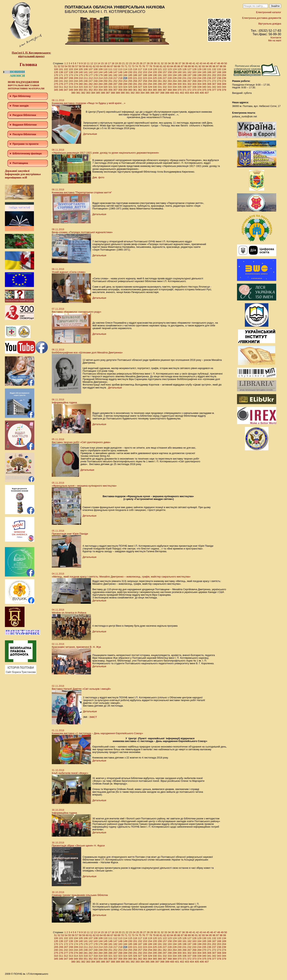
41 (194, 63)
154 (150, 72)
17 (109, 63)
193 (170, 75)
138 (71, 72)
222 (140, 78)
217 (115, 78)
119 (150, 69)
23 (130, 63)
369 (175, 90)
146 (110, 72)
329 (150, 87)
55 (70, 66)
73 (133, 66)
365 (155, 90)
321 (110, 87)
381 (78, 93)
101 (61, 69)
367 (165, 90)
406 (202, 93)
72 (129, 66)
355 (105, 90)
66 (108, 66)
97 (217, 66)
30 (155, 63)
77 (147, 66)
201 (209, 75)
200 (204, 75)
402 (182, 93)
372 (189, 90)
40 (190, 63)
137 (66, 72)
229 (174, 78)
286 (110, 84)
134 (224, 69)
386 (103, 93)
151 (135, 72)
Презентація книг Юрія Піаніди (70, 534)
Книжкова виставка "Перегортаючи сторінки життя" (82, 192)
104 (76, 69)
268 (194, 81)
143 (96, 72)
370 (180, 90)
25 (137, 63)
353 (96, 90)
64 (101, 66)
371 (184, 90)
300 (180, 84)
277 (66, 84)
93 (203, 66)
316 (86, 87)
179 (101, 75)
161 (184, 72)
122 (165, 69)
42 (197, 63)
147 (115, 72)
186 (135, 75)
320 (105, 87)
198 (194, 75)
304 (199, 84)
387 (108, 93)
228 (170, 78)
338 (194, 87)
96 (214, 66)
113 (120, 69)
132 (214, 69)
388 (113, 93)
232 (189, 78)
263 (170, 81)
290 (130, 84)
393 (138, 93)
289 (125, 84)
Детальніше (90, 134)
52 (59, 66)
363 (145, 90)
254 (125, 81)
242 (66, 81)
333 (170, 87)
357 (115, 90)
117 (140, 69)
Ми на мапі (275, 40)
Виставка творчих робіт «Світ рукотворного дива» (81, 442)
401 (177, 93)
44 (204, 63)
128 (194, 69)
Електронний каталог (269, 12)
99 (224, 66)
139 (76, 72)
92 (200, 66)
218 (120, 78)
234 (199, 78)
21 (124, 63)
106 (86, 69)
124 (175, 69)
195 (180, 75)
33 (166, 63)
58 (80, 66)
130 (204, 69)
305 (204, 84)
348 (71, 90)
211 (86, 78)
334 (175, 87)
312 (66, 87)
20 (120, 63)
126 (184, 69)
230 (180, 78)
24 (134, 63)
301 (184, 84)
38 (183, 63)
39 (187, 63)
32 (162, 63)
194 (175, 75)
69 (119, 66)
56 (73, 66)
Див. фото (98, 177)
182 (115, 75)
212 (91, 78)
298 (170, 84)
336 (184, 87)
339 (199, 87)
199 (199, 75)
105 (81, 69)
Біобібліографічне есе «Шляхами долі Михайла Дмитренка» (87, 352)
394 (143, 93)
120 (155, 69)
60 (87, 66)
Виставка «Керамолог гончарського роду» (76, 312)
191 (160, 75)
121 (160, 69)
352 (91, 90)
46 (212, 63)
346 (61, 90)
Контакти (276, 38)
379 (224, 90)
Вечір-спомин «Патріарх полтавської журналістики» (82, 232)
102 (66, 69)
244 (76, 81)
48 (219, 63)
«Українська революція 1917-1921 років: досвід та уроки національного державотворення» (105, 153)
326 (135, 87)
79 (154, 66)
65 (105, 66)
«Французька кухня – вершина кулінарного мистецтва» (84, 486)
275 (56, 84)
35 (173, 63)
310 (56, 87)
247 (91, 81)
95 (210, 66)
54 (66, 66)
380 (73, 93)
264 (175, 81)
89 (189, 66)
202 (214, 75)
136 (61, 72)
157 (165, 72)
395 (147, 93)
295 (155, 84)
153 (145, 72)
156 (160, 72)
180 (105, 75)
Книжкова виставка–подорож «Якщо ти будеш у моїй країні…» (89, 103)
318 (96, 87)
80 (158, 66)
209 (76, 78)
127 (189, 69)
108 (96, 69)
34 (169, 63)
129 (199, 69)
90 (193, 66)
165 (204, 72)
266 (184, 81)
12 (92, 63)
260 (155, 81)
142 (91, 72)
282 (91, 84)
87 (182, 66)
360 (130, 90)
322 (115, 87)
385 (98, 93)
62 (94, 66)
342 (214, 87)
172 (66, 75)
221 (135, 78)
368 (170, 90)
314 (76, 87)
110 (105, 69)
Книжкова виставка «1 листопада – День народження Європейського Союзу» (97, 733)
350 (81, 90)
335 (180, 87)
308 (219, 84)
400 (172, 93)
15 (102, 63)
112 (115, 69)
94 (207, 66)
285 (105, 84)
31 (159, 63)
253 (120, 81)
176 (86, 75)
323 (120, 87)
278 (71, 84)
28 (148, 63)
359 (125, 90)
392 (133, 93)
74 (136, 66)
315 (81, 87)
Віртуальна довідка (270, 24)
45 (208, 63)
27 (144, 63)
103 (71, 69)
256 (135, 81)
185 (130, 75)
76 (143, 66)
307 (214, 84)
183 (120, 75)
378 (219, 90)
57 (77, 66)
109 (101, 69)
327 (140, 87)
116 (135, 69)
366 (160, 90)
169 (224, 72)
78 (151, 66)
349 (76, 90)
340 (204, 87)
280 (81, 84)
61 (91, 66)
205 (56, 78)
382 (83, 93)
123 (170, 69)
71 (126, 66)
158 (170, 72)
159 (175, 72)
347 (66, 90)
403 (187, 93)
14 (99, 63)
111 (110, 69)
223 (145, 78)
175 (81, 75)
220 (130, 78)
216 (110, 78)
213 (96, 78)
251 (110, 81)
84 (172, 66)
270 (204, 81)
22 (127, 63)
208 (71, 78)
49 (222, 63)
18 (113, 63)
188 (145, 75)
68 (115, 66)
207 (66, 78)
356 (110, 90)
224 (150, 78)
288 (120, 84)
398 (162, 93)
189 (150, 75)
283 (96, 84)
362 (140, 90)
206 (61, 78)
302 (189, 84)
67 (112, 66)
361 (135, 90)
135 (56, 72)
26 (141, 63)
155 (155, 72)
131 (209, 69)
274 (224, 81)
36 (176, 63)
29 (152, 63)
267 (189, 81)
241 (61, 81)
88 (186, 66)
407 (207, 93)
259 (150, 81)
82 (165, 66)
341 (209, 87)
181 (110, 75)
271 (209, 81)
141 (86, 72)
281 (86, 84)
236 (209, 78)
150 (130, 72)
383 (88, 93)
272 (214, 81)
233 (194, 78)
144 (101, 72)
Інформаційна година (64, 402)
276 (61, 84)
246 (86, 81)
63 (98, 66)
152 (140, 72)
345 (56, 90)
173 (71, 75)
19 (116, 63)
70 (122, 66)
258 (145, 81)
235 (204, 78)
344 (224, 87)
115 (130, 69)
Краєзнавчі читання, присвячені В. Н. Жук (76, 647)
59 (84, 66)
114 (125, 69)
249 (101, 81)
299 (175, 84)
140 (81, 72)
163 (194, 72)
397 (157, 93)
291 (135, 84)
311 (61, 87)
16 (106, 63)
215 (105, 78)
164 (199, 72)
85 (175, 66)
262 (165, 81)
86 (179, 66)
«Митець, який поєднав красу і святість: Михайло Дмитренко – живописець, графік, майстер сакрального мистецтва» (121, 577)
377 (214, 90)
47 (215, 63)
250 (105, 81)
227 (165, 78)
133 (219, 69)
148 (120, 72)
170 (56, 75)
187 (140, 75)
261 (160, 81)
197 (189, 75)
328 (145, 87)
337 (189, 87)
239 (224, 78)
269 (199, 81)
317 (91, 87)
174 (76, 75)
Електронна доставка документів (262, 18)
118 (145, 69)
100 (56, 69)
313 (71, 87)
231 (184, 78)
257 (140, 81)
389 (118, 93)
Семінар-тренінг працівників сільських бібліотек (80, 895)
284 (101, 84)
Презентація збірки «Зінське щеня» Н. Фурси (78, 846)
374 (199, 90)
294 (150, 84)
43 (201, 63)
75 (140, 66)
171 (61, 75)
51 (55, 66)
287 (115, 84)
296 (160, 84)
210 (81, 78)
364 (150, 90)
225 (155, 78)
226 (160, 78)
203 (219, 75)
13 (95, 63)
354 (101, 90)
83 (168, 66)
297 (165, 84)
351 (86, 90)
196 (184, 75)
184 (125, 75)
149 (125, 72)
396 (152, 93)
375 (204, 90)
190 (155, 75)
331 (160, 87)
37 (180, 63)
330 (155, 87)
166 (209, 72)
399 (167, 93)
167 (214, 72)
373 (194, 90)
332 (165, 87)
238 (219, 78)
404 (192, 93)
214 (101, 78)
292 (140, 84)
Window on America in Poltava (69, 613)
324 (125, 87)
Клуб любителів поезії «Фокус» (70, 773)
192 (165, 75)
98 (221, 66)
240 (56, 81)
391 (128, 93)
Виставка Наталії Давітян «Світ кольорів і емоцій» (81, 689)
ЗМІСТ (93, 717)
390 (123, 93)
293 (145, 84)
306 (209, 84)
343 (219, 87)
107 (91, 69)
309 (224, 84)
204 (224, 75)
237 (214, 78)
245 (81, 81)
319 (101, 87)
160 (180, 72)
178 (96, 75)
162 (189, 72)
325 (130, 87)
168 (219, 72)
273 (219, 81)
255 (130, 81)
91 (196, 66)
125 (180, 69)
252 (115, 81)
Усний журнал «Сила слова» (69, 272)
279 (76, 84)
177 (91, 75)
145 (105, 72)
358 (120, 90)
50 (226, 63)
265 (180, 81)
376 (209, 90)
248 (96, 81)
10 (85, 63)
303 (194, 84)
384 (93, 93)
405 (197, 93)
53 (63, 66)
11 (88, 63)
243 (71, 81)
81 (161, 66)
